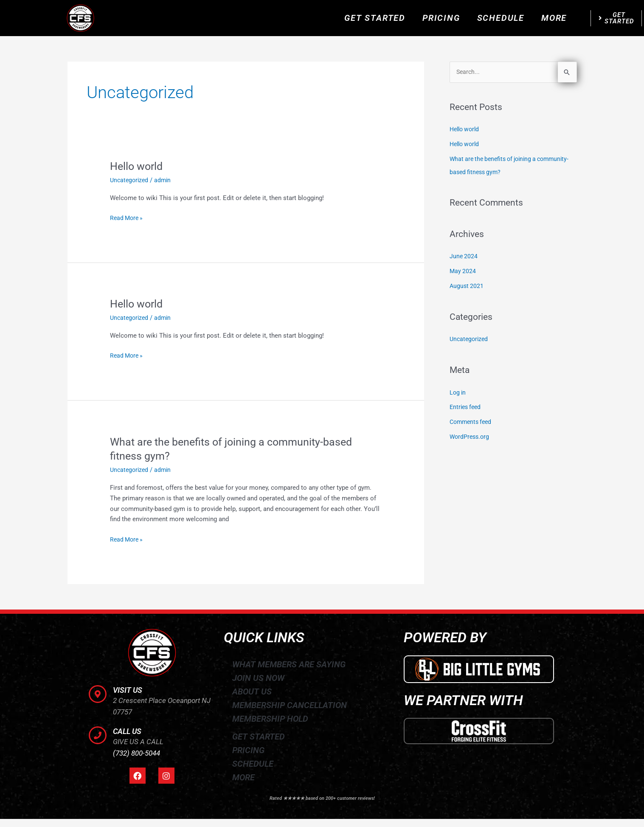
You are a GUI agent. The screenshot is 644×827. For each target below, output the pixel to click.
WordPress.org (471, 433)
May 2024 (463, 270)
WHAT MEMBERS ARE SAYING (289, 664)
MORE (554, 18)
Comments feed (472, 418)
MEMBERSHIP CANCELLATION (290, 705)
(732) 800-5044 (136, 753)
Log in (458, 390)
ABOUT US (252, 691)
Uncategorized (130, 180)
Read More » (128, 217)
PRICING (441, 18)
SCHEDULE (501, 18)
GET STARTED (375, 18)
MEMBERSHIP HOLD (270, 718)
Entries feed (467, 404)
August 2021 (467, 284)
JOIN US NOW (258, 677)
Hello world (138, 166)
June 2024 (464, 255)
